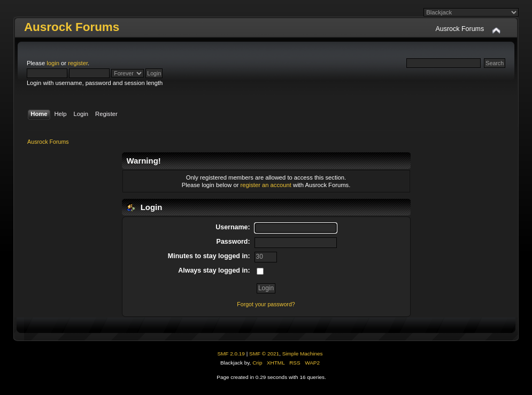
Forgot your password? (266, 304)
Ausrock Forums (72, 27)
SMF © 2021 (264, 354)
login (53, 63)
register (78, 63)
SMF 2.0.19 (231, 354)
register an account (265, 185)
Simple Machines (303, 354)
